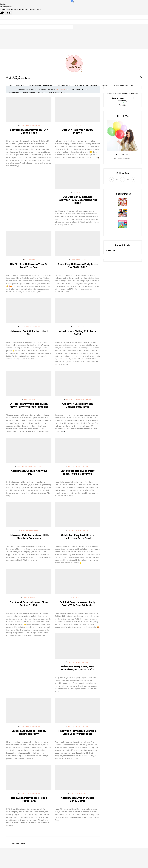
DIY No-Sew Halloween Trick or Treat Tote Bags (29, 266)
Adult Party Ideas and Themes (78, 400)
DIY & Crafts (78, 126)
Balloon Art (78, 193)
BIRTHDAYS (20, 85)
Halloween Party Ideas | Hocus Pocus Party (29, 801)
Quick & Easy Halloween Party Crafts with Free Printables (77, 605)
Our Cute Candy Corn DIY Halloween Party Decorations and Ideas (78, 200)
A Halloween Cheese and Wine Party (29, 473)
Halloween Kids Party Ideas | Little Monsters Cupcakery (29, 537)
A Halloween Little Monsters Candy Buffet (77, 801)
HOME (10, 85)
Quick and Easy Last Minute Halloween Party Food (77, 537)
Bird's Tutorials (30, 599)
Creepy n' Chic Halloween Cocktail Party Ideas (77, 406)
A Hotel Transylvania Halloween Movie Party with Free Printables (29, 406)
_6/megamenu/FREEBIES (56, 92)
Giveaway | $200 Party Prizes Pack (119, 218)
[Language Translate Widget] (123, 98)
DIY (133, 85)
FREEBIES (41, 92)
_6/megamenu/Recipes (120, 85)
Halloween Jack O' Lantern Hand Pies (29, 333)
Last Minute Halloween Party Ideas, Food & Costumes (78, 473)
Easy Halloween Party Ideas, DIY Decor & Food (29, 131)
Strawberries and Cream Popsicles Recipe (122, 207)
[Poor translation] (8, 13)
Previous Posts (18, 845)
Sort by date (71, 90)
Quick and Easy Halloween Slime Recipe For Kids (29, 605)
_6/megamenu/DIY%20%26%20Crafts (21, 92)
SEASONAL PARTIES (65, 85)
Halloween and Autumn (30, 126)
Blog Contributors (30, 532)
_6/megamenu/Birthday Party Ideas (41, 85)
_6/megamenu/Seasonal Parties (87, 85)
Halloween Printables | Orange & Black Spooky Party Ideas (78, 733)
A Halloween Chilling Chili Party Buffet (77, 333)
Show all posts (82, 90)
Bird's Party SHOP (78, 260)
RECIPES (105, 85)
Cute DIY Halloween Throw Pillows (77, 131)
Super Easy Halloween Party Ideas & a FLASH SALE (78, 266)
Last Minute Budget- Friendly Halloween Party (29, 733)
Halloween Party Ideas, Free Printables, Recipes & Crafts (77, 669)
